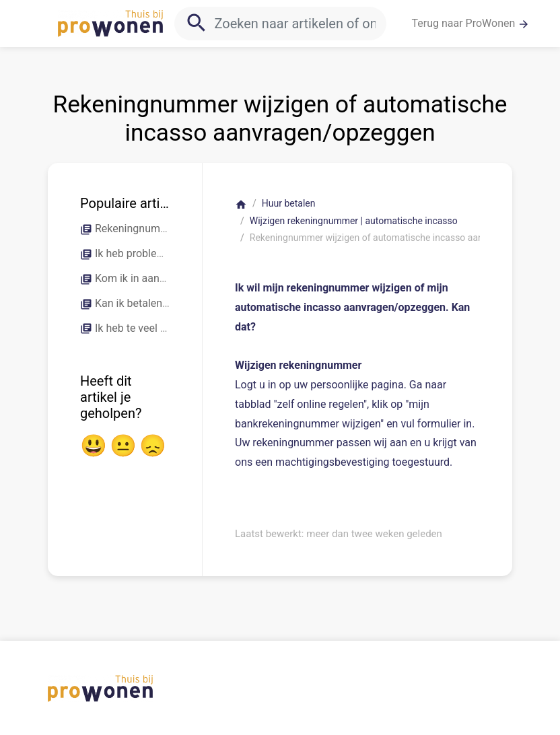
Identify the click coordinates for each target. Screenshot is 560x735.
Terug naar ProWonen (471, 24)
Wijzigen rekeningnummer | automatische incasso (354, 221)
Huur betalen (289, 203)
